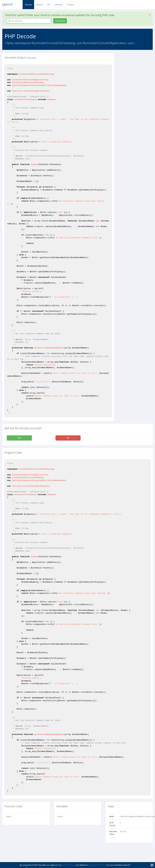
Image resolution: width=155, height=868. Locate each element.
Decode (28, 5)
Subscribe (60, 21)
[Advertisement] (137, 99)
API (49, 5)
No (68, 438)
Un (8, 5)
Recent (40, 5)
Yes (19, 438)
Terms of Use (68, 865)
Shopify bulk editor (98, 865)
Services (58, 5)
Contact (70, 5)
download (31, 58)
